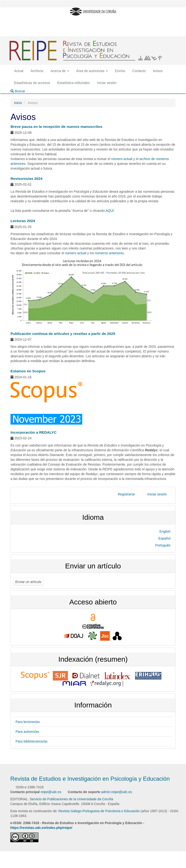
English (165, 531)
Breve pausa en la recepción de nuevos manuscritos (56, 127)
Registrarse (126, 494)
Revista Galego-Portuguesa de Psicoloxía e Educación (99, 811)
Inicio (18, 103)
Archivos (37, 71)
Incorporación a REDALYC (34, 432)
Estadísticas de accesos (32, 83)
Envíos (120, 71)
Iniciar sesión (107, 83)
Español (164, 538)
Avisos (158, 71)
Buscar (18, 91)
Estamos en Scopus (28, 371)
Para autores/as (27, 732)
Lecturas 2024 (23, 221)
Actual (19, 71)
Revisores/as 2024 (27, 179)
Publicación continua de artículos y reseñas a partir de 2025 (63, 334)
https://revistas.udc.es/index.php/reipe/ (41, 828)
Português (163, 545)
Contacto (139, 71)
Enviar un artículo (28, 582)
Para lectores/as (28, 722)
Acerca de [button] (60, 71)
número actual (122, 159)
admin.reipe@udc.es (117, 792)
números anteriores (109, 253)
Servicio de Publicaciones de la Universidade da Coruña (71, 799)
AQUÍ (110, 211)
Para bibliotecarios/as (32, 741)
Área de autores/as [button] (92, 71)
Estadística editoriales (73, 83)
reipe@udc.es (51, 792)
